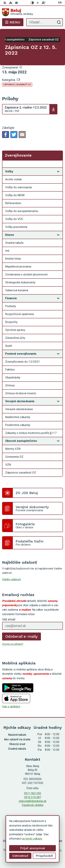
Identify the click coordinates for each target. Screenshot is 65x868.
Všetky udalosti (11, 579)
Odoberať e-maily (22, 636)
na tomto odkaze (11, 839)
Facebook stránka (33, 805)
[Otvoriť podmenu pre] (58, 172)
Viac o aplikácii (11, 707)
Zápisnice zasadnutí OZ (17, 85)
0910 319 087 (33, 797)
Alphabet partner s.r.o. (49, 850)
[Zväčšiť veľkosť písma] (44, 3)
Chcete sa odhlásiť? (13, 644)
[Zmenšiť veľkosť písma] (38, 3)
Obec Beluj (43, 854)
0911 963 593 (33, 793)
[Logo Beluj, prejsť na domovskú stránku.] (32, 12)
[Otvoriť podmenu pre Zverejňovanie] (58, 165)
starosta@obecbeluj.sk (33, 801)
